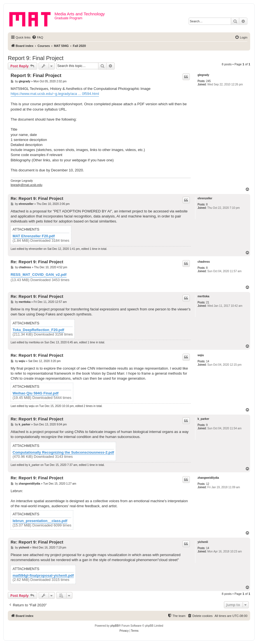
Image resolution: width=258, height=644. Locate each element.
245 (208, 81)
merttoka (203, 296)
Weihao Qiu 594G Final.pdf (35, 393)
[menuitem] (37, 37)
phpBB (115, 626)
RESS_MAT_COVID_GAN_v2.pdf (39, 275)
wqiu (201, 355)
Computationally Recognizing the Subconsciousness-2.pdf (63, 453)
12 (208, 484)
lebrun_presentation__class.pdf (40, 521)
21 (208, 302)
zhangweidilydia (208, 478)
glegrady (203, 75)
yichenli (203, 542)
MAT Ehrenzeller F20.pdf (34, 236)
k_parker (203, 419)
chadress (204, 262)
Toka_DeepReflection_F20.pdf (38, 330)
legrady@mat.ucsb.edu (26, 185)
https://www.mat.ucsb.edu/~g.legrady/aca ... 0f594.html (55, 94)
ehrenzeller (205, 198)
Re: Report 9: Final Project (37, 198)
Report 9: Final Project (36, 58)
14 (208, 361)
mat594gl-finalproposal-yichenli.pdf (43, 576)
